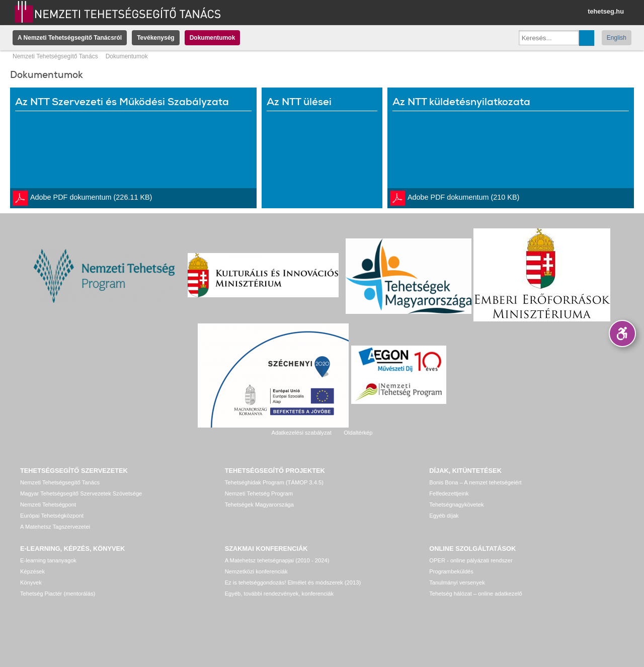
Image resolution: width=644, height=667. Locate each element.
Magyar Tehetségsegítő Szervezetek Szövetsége (81, 493)
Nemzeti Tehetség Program (259, 493)
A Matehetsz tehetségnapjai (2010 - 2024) (277, 560)
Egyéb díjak (444, 516)
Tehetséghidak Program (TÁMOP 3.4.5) (274, 482)
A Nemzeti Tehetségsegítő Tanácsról (70, 38)
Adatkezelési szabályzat (301, 433)
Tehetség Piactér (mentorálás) (58, 594)
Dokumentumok (213, 38)
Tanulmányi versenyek (457, 582)
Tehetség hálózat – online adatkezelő (475, 594)
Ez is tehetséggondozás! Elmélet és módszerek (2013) (293, 582)
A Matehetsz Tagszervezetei (55, 527)
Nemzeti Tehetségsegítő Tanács (55, 56)
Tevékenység (156, 38)
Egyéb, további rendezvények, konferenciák (279, 594)
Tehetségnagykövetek (456, 505)
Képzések (32, 571)
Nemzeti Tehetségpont (48, 505)
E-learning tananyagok (48, 560)
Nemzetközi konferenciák (256, 571)
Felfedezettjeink (449, 493)
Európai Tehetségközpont (52, 516)
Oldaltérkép (358, 433)
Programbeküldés (451, 571)
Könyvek (31, 582)
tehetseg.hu (606, 11)
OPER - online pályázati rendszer (471, 560)
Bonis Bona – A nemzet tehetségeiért (475, 482)
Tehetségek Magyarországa (259, 505)
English (617, 38)
